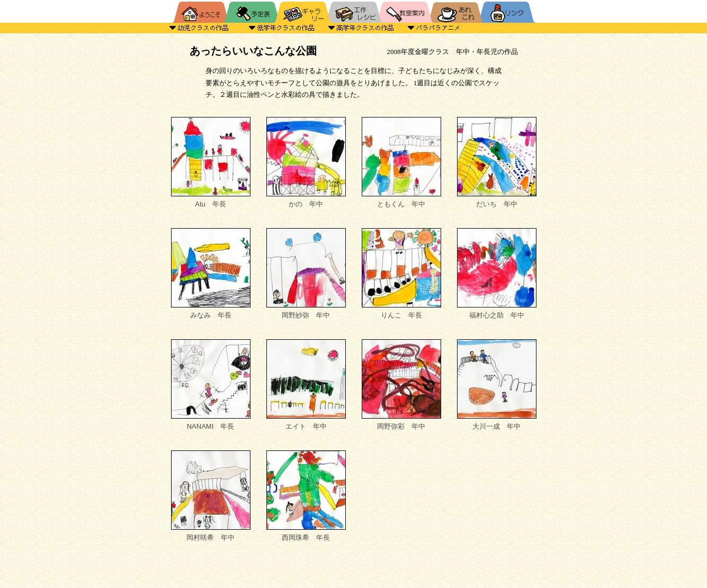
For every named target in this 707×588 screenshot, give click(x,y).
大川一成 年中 (497, 385)
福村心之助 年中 (497, 274)
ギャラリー (303, 11)
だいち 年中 (497, 162)
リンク (509, 11)
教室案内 (405, 11)
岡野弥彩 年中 (401, 385)
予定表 (252, 11)
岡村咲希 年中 (211, 496)
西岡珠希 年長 (306, 496)
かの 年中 (306, 162)
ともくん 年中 (401, 162)
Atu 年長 (211, 162)
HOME (199, 11)
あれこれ (455, 11)
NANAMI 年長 (211, 385)
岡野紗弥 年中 (306, 274)
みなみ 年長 (211, 274)
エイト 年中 (306, 385)
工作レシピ (354, 11)
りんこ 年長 (401, 274)
